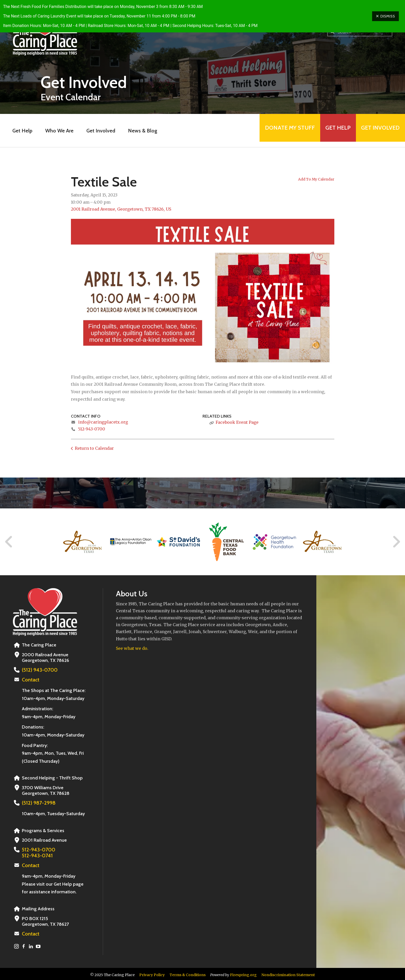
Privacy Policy (152, 973)
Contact (30, 679)
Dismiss (385, 16)
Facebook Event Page (237, 422)
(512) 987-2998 (37, 802)
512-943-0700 (92, 429)
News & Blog (135, 131)
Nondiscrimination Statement (288, 973)
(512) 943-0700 (38, 670)
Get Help (331, 131)
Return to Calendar (94, 448)
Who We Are (52, 131)
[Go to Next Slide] (396, 542)
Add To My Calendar (316, 179)
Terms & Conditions (188, 973)
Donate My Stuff (278, 131)
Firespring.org (243, 973)
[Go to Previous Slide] (9, 542)
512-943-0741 (36, 855)
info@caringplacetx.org (103, 422)
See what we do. (132, 648)
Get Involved (94, 131)
